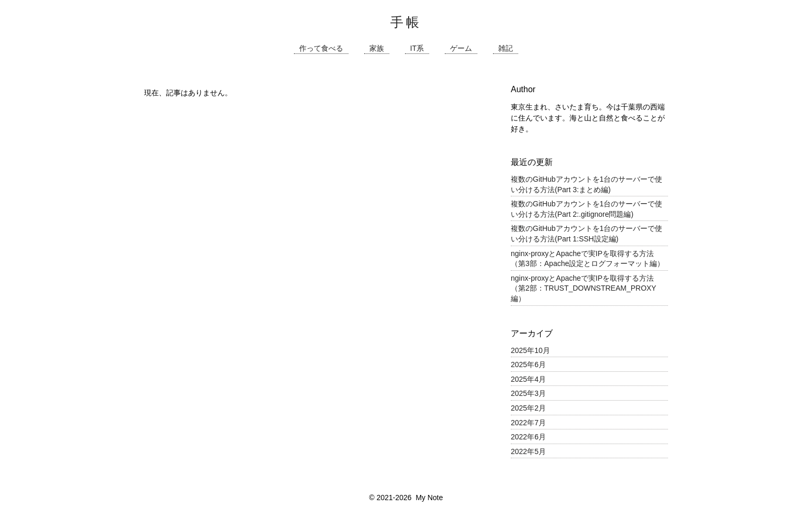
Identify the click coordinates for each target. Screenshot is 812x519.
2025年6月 (528, 365)
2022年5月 (528, 451)
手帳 (406, 22)
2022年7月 (528, 423)
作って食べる (321, 48)
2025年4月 (528, 379)
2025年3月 (528, 393)
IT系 (417, 48)
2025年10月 (530, 350)
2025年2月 (528, 408)
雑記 (506, 48)
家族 (377, 48)
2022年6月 (528, 437)
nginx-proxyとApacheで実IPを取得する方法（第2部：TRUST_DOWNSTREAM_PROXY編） (584, 288)
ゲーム (461, 48)
